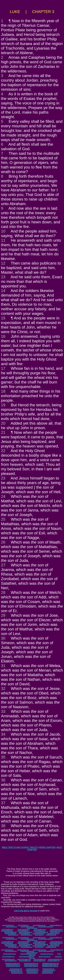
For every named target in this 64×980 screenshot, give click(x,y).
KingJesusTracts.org (32, 972)
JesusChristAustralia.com (55, 959)
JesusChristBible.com (25, 961)
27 (3, 565)
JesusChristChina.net (24, 942)
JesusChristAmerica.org (27, 927)
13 (3, 277)
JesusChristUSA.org (11, 927)
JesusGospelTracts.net (49, 970)
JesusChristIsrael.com (7, 950)
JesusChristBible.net (24, 946)
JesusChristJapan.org (56, 929)
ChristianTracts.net (51, 947)
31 (3, 666)
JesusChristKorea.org (40, 929)
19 (3, 405)
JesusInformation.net (27, 947)
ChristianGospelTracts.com (12, 963)
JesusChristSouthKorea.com (28, 954)
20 (3, 423)
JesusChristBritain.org (56, 925)
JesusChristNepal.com (8, 957)
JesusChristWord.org (11, 933)
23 (3, 478)
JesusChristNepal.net (7, 943)
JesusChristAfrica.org (8, 929)
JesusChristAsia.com (23, 950)
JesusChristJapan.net (56, 942)
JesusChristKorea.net (40, 942)
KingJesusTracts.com (17, 972)
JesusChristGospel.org (39, 933)
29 (3, 615)
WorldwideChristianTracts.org (50, 965)
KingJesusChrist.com (17, 973)
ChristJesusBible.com (54, 961)
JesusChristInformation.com (46, 951)
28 (3, 592)
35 (3, 757)
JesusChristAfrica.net (8, 942)
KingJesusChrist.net (47, 973)
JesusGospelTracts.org (32, 970)
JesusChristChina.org (24, 929)
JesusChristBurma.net (39, 943)
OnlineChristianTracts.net (31, 966)
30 (3, 638)
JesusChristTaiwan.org (10, 932)
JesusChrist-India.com (44, 957)
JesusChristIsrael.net (8, 938)
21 (3, 432)
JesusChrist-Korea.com (47, 954)
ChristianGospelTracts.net (13, 966)
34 (3, 734)
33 (3, 711)
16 (3, 336)
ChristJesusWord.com (39, 961)
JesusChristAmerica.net (27, 939)
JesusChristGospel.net (39, 946)
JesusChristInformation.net (46, 939)
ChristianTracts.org (51, 935)
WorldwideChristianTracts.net (50, 966)
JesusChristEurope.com (39, 950)
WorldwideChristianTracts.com (51, 963)
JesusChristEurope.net (39, 938)
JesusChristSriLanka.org (56, 931)
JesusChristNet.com (32, 952)
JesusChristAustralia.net (41, 944)
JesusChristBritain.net (56, 938)
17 (3, 368)
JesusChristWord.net (11, 946)
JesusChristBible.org (24, 933)
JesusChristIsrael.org (8, 925)
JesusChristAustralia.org (41, 932)
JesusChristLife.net (32, 940)
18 (3, 391)
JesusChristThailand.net (26, 944)
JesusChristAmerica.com (27, 951)
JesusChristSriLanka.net (56, 943)
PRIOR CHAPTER (47, 847)
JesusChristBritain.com (57, 950)
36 (3, 780)
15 (3, 318)
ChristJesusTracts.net (48, 969)
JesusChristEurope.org (39, 925)
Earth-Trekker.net (55, 944)
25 (3, 519)
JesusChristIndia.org (23, 931)
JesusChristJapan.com (40, 959)
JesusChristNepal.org (7, 931)
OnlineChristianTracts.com (31, 963)
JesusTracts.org (39, 935)
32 (3, 689)
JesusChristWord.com (11, 961)
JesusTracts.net (39, 947)
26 (3, 542)
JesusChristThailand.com (24, 959)
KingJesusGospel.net (53, 946)
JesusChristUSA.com (11, 951)
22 (3, 451)
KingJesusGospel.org (53, 933)
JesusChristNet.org (32, 928)
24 (3, 496)
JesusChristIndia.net (23, 943)
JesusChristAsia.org (23, 925)
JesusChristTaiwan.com (8, 959)
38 (3, 826)
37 (3, 803)
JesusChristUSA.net (12, 939)
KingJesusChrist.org (32, 973)
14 (3, 291)
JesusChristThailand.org (26, 932)
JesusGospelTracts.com (15, 970)
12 (3, 263)
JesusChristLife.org (13, 935)
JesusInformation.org (27, 935)
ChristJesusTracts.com (16, 969)
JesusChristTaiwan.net (10, 944)
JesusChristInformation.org (46, 927)
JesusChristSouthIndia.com (26, 957)
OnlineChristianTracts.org (31, 965)
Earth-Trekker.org (55, 932)
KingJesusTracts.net (48, 972)
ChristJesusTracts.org (32, 969)
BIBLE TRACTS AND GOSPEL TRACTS (20, 847)
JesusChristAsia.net (23, 938)
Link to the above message (26, 911)
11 (3, 240)
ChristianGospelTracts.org (13, 965)
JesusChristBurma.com (9, 954)
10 (3, 231)
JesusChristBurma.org (39, 931)
